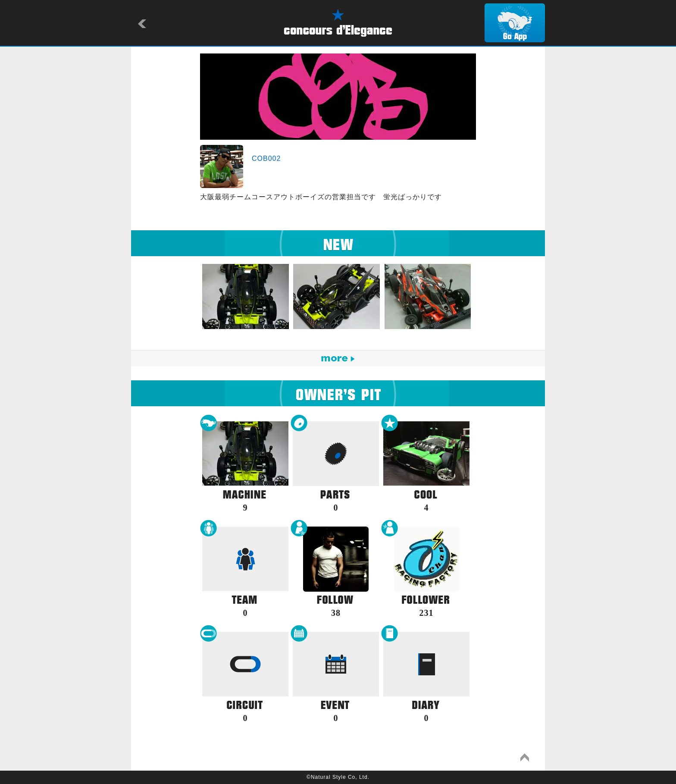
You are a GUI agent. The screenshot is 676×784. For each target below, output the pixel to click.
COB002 (266, 158)
